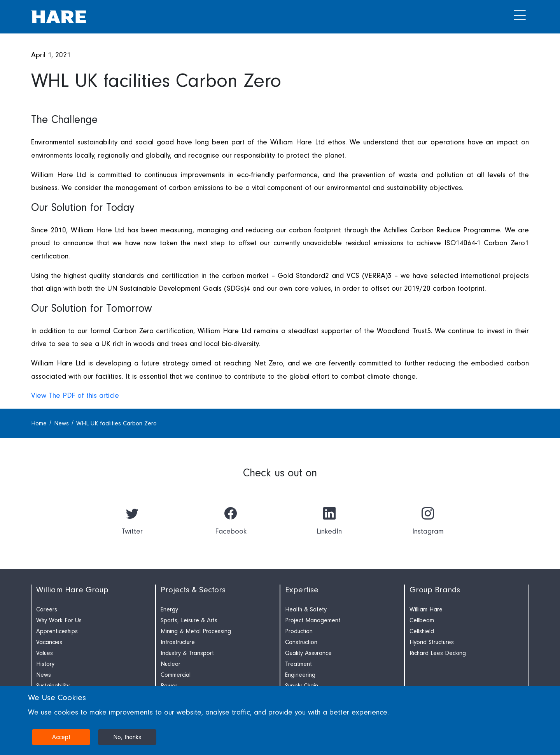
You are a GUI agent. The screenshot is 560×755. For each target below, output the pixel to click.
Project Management (313, 620)
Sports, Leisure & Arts (189, 620)
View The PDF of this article (75, 396)
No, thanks (127, 737)
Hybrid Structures (432, 642)
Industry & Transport (187, 653)
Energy (169, 609)
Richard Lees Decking (438, 653)
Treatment (298, 664)
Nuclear (171, 664)
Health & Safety (306, 609)
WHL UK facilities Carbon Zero (116, 423)
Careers (47, 609)
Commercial (176, 675)
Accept (61, 737)
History (45, 664)
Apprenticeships (57, 631)
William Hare (426, 609)
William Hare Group (72, 590)
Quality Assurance (308, 653)
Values (45, 653)
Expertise (302, 590)
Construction (301, 642)
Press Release (53, 107)
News (62, 423)
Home (40, 423)
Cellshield (422, 631)
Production (299, 631)
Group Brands (435, 590)
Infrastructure (178, 642)
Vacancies (49, 642)
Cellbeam (422, 620)
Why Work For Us (59, 620)
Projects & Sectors (193, 590)
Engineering (300, 675)
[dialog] (280, 721)
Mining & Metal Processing (196, 631)
